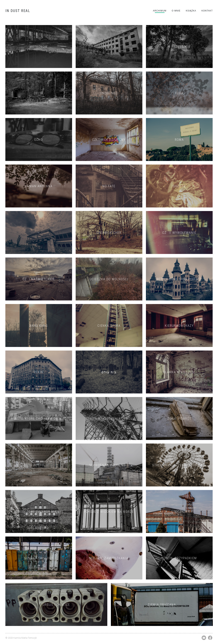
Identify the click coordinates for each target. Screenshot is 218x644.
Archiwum (160, 11)
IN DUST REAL (18, 11)
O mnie (176, 11)
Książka (191, 11)
